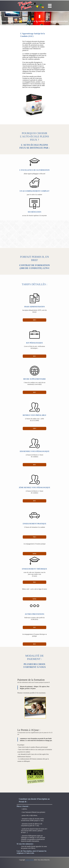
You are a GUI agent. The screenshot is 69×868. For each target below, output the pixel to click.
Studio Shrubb (29, 860)
